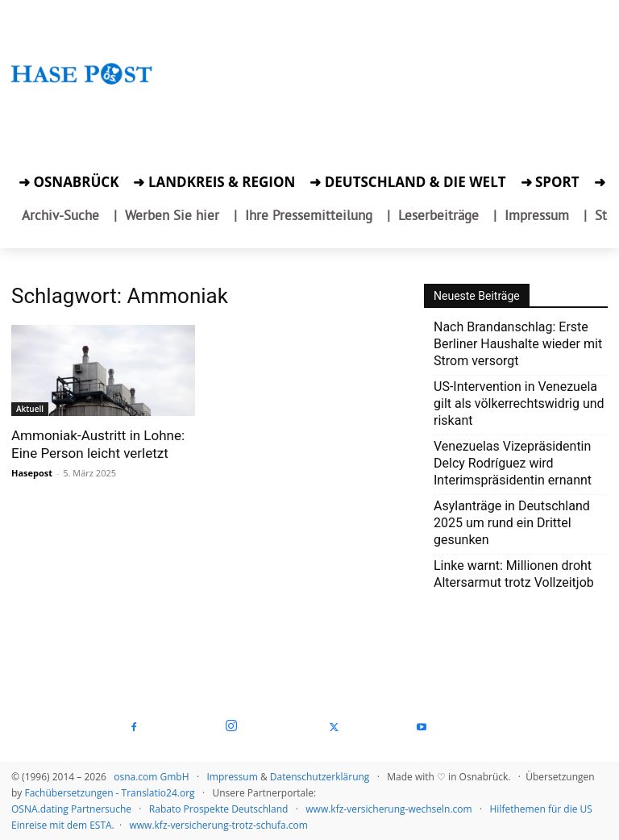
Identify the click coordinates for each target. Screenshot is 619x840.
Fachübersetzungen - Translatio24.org (109, 793)
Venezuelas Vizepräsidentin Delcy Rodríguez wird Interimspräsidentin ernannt (513, 463)
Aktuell (30, 409)
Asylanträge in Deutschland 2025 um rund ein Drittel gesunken (512, 523)
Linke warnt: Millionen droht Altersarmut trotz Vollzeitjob (514, 574)
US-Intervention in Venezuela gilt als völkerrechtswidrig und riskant (519, 403)
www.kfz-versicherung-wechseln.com (388, 809)
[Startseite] (82, 88)
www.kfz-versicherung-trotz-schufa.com (219, 825)
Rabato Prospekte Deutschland (219, 809)
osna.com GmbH (151, 777)
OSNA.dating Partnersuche (71, 809)
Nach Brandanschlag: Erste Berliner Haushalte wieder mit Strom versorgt (518, 344)
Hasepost (32, 473)
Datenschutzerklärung (320, 777)
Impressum (232, 777)
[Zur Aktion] (82, 103)
